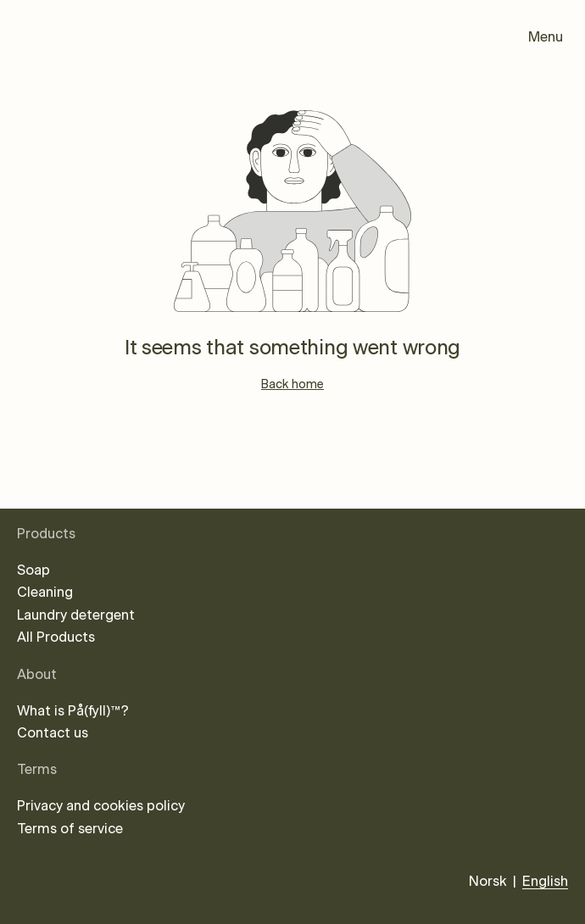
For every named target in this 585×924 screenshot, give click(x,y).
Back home (292, 385)
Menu (546, 37)
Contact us (53, 733)
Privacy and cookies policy (101, 806)
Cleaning (45, 593)
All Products (56, 637)
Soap (33, 571)
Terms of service (70, 829)
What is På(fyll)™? (73, 711)
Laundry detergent (76, 615)
